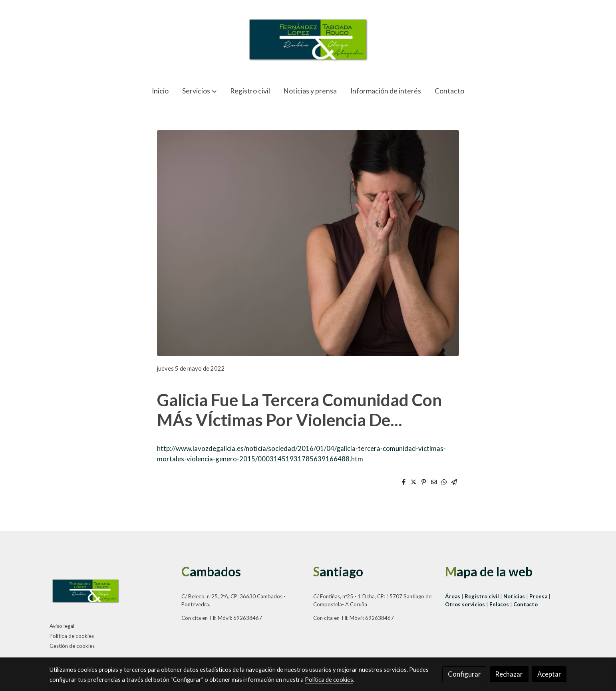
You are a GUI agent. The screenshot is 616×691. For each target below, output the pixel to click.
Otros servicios (465, 604)
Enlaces (500, 604)
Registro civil (482, 596)
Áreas (453, 596)
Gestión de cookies (72, 646)
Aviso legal (62, 626)
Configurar (464, 674)
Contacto (526, 604)
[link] (308, 40)
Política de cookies (72, 636)
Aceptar (549, 674)
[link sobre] (110, 592)
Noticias (515, 596)
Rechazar (509, 674)
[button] (199, 91)
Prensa (539, 596)
